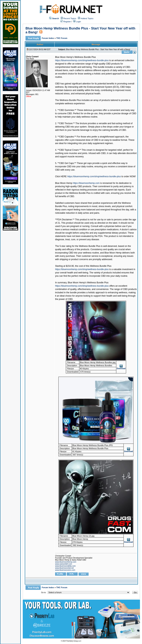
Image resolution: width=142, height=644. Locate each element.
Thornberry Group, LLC (74, 641)
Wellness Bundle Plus (101, 266)
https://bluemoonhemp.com (86, 183)
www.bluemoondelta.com (65, 566)
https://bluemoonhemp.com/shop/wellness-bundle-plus (82, 60)
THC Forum (62, 38)
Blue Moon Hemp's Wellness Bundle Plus (75, 57)
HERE (64, 176)
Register (66, 22)
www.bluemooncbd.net (64, 568)
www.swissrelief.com (64, 564)
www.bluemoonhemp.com (66, 562)
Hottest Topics (87, 18)
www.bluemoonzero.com (65, 570)
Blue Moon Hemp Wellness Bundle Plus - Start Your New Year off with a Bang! (98, 49)
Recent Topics (70, 18)
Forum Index (48, 38)
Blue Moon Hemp (64, 183)
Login (77, 22)
